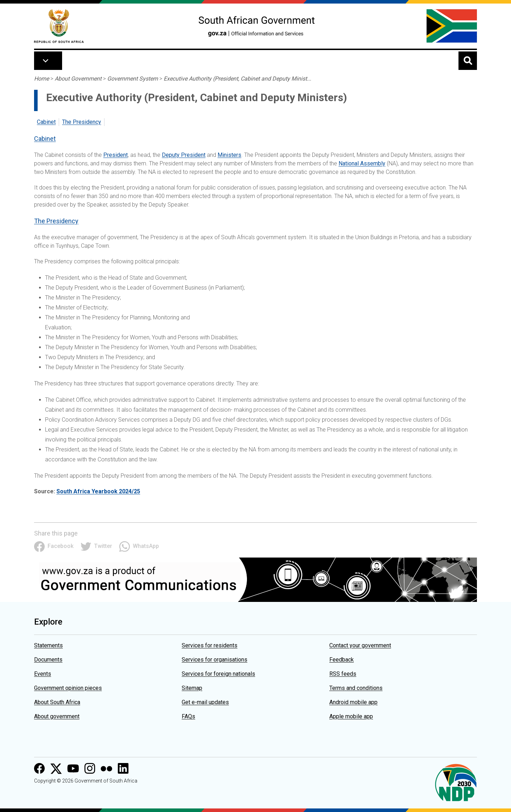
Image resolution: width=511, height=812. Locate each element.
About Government (78, 79)
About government (57, 716)
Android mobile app (353, 702)
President (116, 155)
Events (43, 674)
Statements (48, 645)
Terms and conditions (356, 688)
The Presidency (82, 122)
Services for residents (210, 645)
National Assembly (362, 163)
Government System (133, 79)
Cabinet (46, 122)
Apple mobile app (351, 716)
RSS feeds (343, 674)
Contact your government (360, 645)
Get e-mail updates (205, 702)
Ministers (229, 155)
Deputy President (184, 155)
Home (42, 79)
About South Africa (57, 702)
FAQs (188, 716)
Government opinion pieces (68, 688)
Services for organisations (215, 660)
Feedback (342, 660)
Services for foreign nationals (218, 674)
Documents (48, 660)
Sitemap (192, 688)
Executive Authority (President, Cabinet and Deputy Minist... (237, 79)
